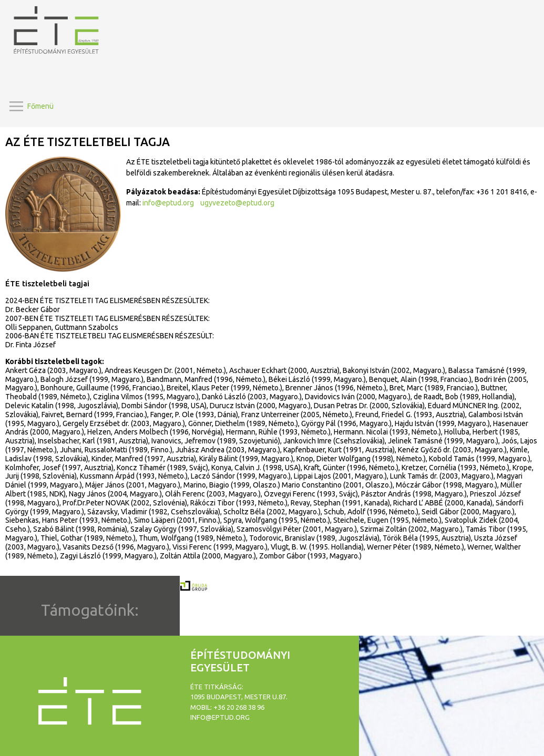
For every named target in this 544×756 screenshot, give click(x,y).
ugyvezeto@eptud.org (237, 203)
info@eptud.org (168, 203)
